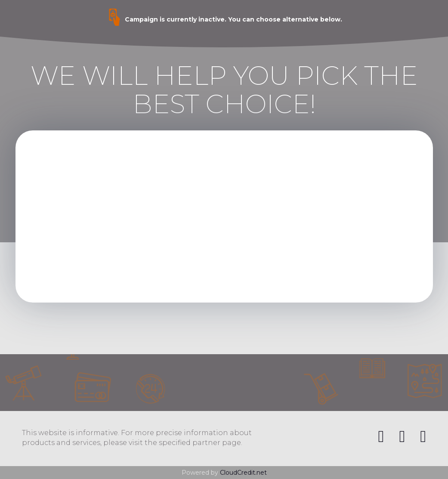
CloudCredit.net (243, 473)
